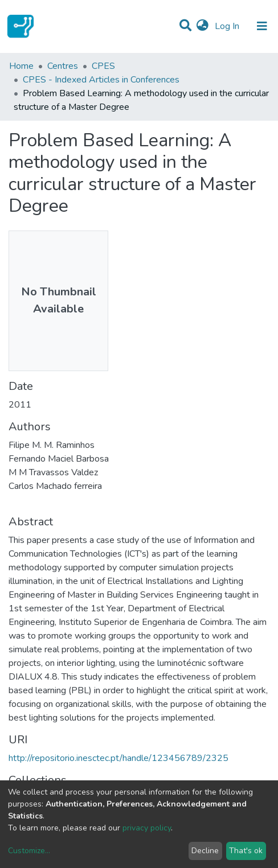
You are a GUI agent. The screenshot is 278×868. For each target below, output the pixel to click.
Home (21, 66)
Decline (205, 851)
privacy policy (147, 828)
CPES (103, 66)
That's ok (246, 851)
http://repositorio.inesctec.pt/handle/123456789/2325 (118, 758)
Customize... (29, 851)
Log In (228, 26)
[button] (203, 26)
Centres (63, 66)
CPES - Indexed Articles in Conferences (101, 80)
